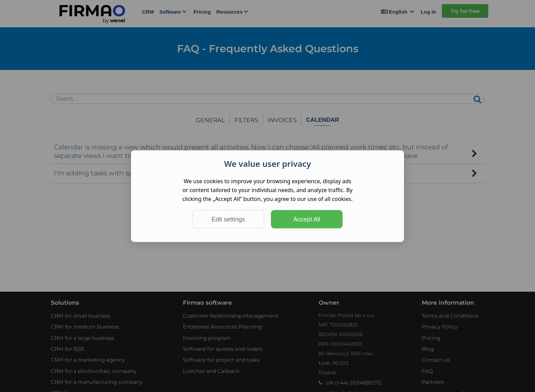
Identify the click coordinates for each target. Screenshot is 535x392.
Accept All (307, 219)
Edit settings (228, 219)
